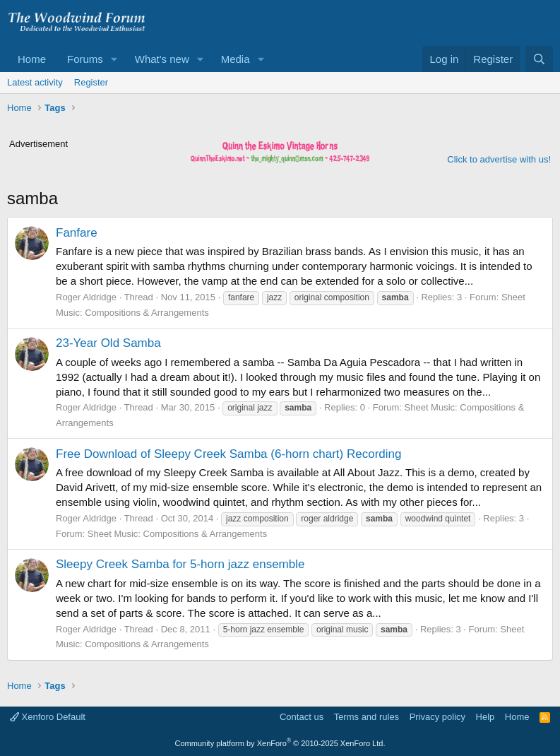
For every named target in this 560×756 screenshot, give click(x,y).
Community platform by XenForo (280, 743)
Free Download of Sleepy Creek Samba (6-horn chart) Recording (228, 454)
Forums (85, 59)
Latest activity (35, 82)
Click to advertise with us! (499, 159)
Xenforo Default (48, 717)
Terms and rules (367, 717)
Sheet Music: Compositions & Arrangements (177, 534)
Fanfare (77, 233)
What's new (162, 59)
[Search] (539, 59)
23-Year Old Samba (108, 343)
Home (32, 59)
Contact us (302, 717)
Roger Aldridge (86, 297)
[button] (114, 59)
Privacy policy (437, 717)
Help (485, 717)
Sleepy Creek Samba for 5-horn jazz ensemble (180, 564)
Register (91, 82)
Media (236, 59)
